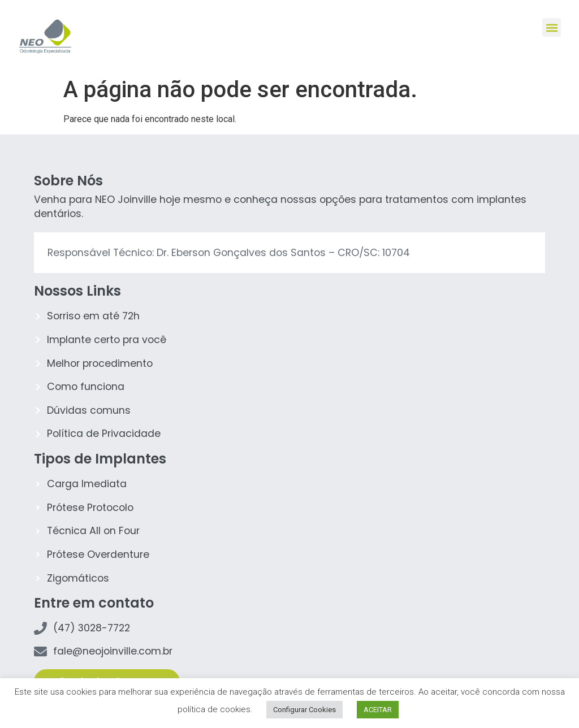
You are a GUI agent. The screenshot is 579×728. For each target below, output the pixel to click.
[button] (552, 27)
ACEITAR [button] (378, 710)
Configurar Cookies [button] (304, 710)
